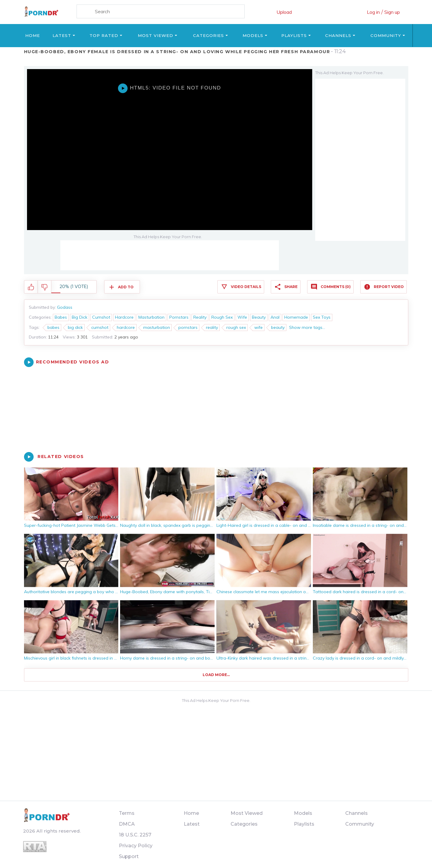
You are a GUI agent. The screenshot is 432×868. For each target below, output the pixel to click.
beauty (278, 327)
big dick (75, 327)
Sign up (392, 12)
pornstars (188, 327)
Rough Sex (222, 317)
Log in (373, 12)
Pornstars (179, 317)
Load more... (216, 675)
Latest (62, 35)
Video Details (246, 287)
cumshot (100, 327)
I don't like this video (45, 287)
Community (386, 35)
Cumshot (101, 317)
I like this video (31, 287)
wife (258, 327)
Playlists (294, 35)
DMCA (127, 824)
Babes (61, 317)
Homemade (296, 317)
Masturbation (151, 317)
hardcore (126, 327)
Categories (208, 35)
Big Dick (80, 317)
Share (291, 287)
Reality (200, 317)
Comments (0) (336, 287)
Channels (338, 35)
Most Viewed (156, 35)
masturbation (157, 327)
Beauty (259, 317)
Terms (127, 813)
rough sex (236, 327)
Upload (284, 12)
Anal (275, 317)
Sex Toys (322, 317)
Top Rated (104, 35)
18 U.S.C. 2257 (135, 835)
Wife (242, 317)
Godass (65, 307)
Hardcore (124, 317)
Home (33, 35)
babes (53, 327)
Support (129, 856)
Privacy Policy (136, 846)
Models (253, 35)
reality (212, 327)
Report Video (389, 287)
